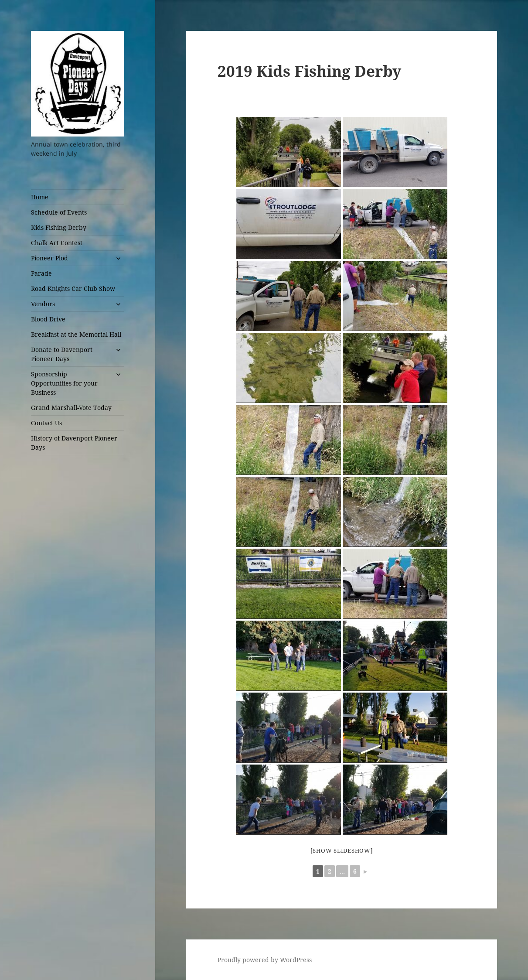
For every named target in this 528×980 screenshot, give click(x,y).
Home (40, 197)
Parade (41, 273)
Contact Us (46, 423)
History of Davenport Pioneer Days (74, 443)
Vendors (43, 304)
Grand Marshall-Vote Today (71, 408)
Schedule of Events (59, 212)
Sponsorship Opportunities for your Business (64, 383)
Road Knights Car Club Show (73, 289)
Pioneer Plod (49, 258)
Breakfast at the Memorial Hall (76, 334)
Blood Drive (48, 319)
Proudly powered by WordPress (265, 960)
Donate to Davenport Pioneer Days (62, 354)
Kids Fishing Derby (59, 227)
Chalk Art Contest (57, 243)
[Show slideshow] (342, 850)
